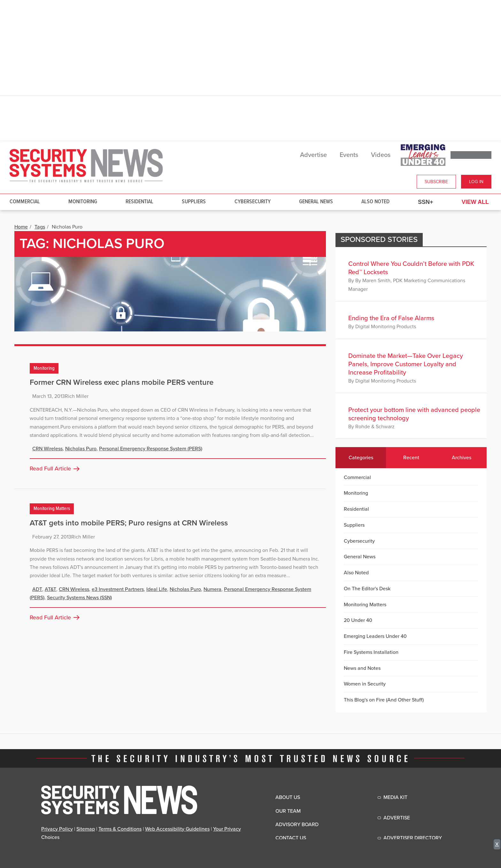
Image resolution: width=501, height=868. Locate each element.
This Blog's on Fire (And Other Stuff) (384, 700)
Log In (476, 182)
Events (349, 155)
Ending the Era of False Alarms (391, 318)
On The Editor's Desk (367, 589)
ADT (37, 589)
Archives (462, 458)
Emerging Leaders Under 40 (375, 636)
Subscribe (436, 182)
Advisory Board (297, 825)
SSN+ (426, 202)
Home (21, 227)
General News (316, 202)
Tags (40, 227)
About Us (288, 797)
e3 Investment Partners (118, 589)
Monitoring (83, 202)
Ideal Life (157, 589)
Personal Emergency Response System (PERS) (151, 449)
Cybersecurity (253, 202)
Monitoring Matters (52, 509)
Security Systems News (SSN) (79, 598)
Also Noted (375, 202)
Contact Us (291, 838)
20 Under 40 (358, 620)
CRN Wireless (47, 449)
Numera (212, 589)
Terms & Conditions (120, 829)
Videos (381, 155)
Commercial (25, 202)
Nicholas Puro (81, 449)
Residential (139, 202)
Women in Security (365, 684)
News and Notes (362, 668)
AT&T (50, 589)
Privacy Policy (57, 829)
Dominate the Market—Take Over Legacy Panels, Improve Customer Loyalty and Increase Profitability (406, 364)
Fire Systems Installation (371, 652)
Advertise (313, 155)
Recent (411, 458)
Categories (361, 458)
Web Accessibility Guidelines (177, 829)
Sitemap (86, 829)
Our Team (288, 811)
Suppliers (194, 202)
